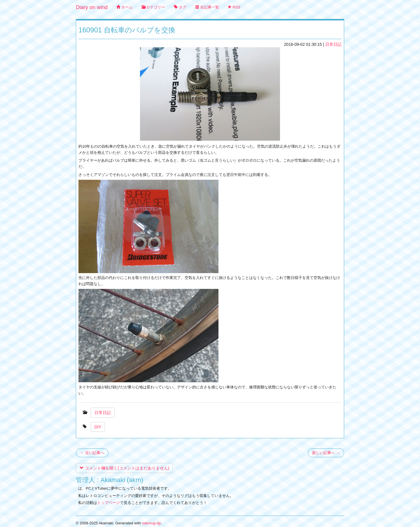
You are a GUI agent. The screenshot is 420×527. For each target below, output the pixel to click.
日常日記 (333, 44)
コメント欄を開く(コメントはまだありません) (124, 468)
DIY (98, 427)
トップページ (108, 503)
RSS (234, 7)
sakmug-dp (151, 523)
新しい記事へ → (326, 453)
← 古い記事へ (92, 453)
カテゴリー (153, 7)
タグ (180, 7)
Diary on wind (92, 7)
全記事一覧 (207, 7)
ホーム (125, 7)
